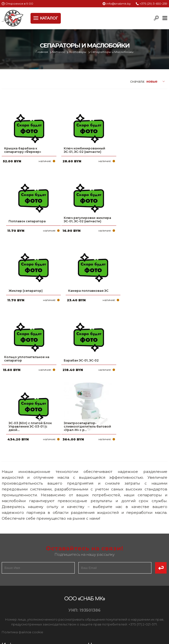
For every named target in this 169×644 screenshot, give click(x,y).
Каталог (59, 52)
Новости (10, 596)
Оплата (9, 581)
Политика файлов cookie (22, 549)
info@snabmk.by (119, 4)
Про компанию (16, 573)
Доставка (11, 589)
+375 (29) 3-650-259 (153, 4)
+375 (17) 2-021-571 (113, 581)
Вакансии (11, 612)
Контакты (11, 604)
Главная (42, 52)
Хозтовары (78, 52)
